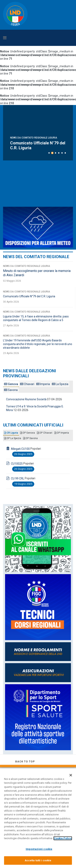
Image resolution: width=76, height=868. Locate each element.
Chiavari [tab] (27, 384)
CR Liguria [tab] (11, 433)
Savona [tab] (11, 390)
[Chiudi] (71, 775)
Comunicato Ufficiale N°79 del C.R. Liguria (29, 296)
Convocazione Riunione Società (26, 399)
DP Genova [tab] (27, 433)
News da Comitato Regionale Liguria (34, 133)
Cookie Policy (63, 838)
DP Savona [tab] (30, 438)
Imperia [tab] (43, 384)
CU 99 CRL (18, 478)
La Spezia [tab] (60, 384)
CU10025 (17, 464)
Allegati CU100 (20, 449)
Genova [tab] (11, 384)
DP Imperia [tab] (62, 433)
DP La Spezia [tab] (13, 438)
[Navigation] (28, 38)
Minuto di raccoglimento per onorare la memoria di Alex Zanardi (36, 143)
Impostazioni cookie (39, 849)
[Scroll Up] (25, 762)
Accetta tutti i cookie (38, 860)
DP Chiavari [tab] (45, 433)
